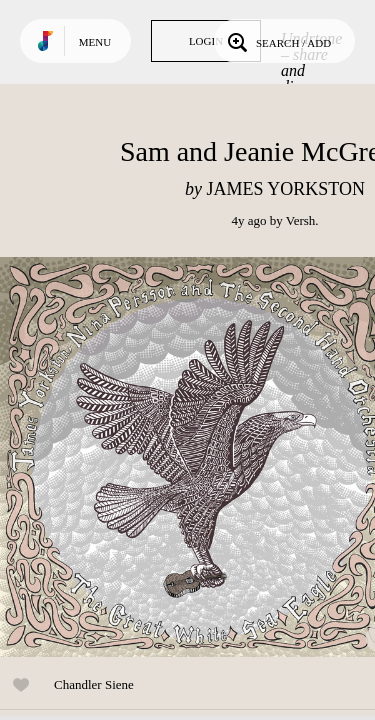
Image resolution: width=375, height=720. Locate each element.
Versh (301, 220)
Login (206, 41)
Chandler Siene (94, 684)
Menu (95, 42)
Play (200, 457)
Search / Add (277, 41)
